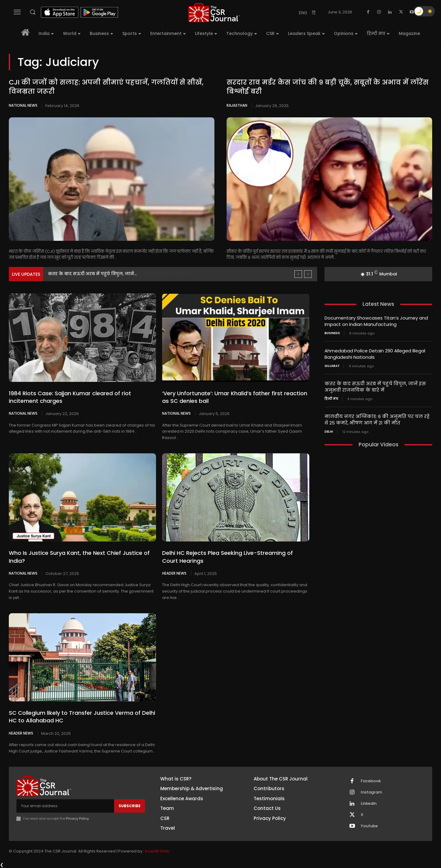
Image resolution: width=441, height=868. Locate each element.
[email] (65, 806)
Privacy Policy (77, 818)
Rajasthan (237, 105)
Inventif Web (157, 851)
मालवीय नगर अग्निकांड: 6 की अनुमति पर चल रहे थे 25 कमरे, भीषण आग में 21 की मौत (377, 420)
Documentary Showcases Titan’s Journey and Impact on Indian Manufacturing (376, 321)
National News (23, 105)
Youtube (369, 826)
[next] (308, 274)
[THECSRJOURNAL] (214, 13)
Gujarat (332, 366)
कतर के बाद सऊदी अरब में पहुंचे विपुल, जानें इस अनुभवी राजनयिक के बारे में (375, 387)
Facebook (371, 781)
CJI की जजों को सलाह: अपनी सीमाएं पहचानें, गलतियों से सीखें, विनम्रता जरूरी (106, 87)
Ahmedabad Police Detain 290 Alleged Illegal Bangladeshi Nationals (124, 274)
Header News (174, 573)
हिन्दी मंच (331, 399)
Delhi (329, 432)
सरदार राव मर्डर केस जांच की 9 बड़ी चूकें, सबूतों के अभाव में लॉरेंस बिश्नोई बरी (328, 87)
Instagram (371, 792)
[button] (33, 12)
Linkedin (369, 804)
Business (332, 333)
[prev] (298, 274)
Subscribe (130, 806)
